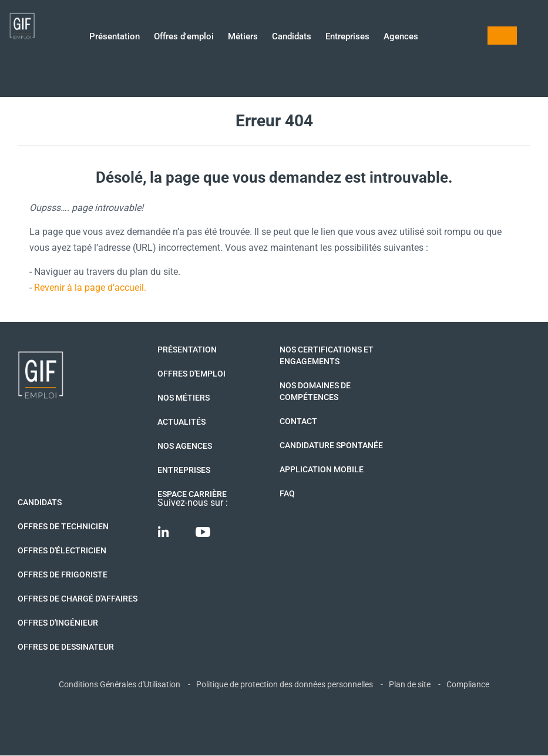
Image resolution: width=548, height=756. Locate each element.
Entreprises (347, 37)
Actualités (181, 422)
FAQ (287, 493)
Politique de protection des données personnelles (285, 684)
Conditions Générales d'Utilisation (120, 684)
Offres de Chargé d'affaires (78, 599)
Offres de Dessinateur (66, 647)
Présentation (115, 37)
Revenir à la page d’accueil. (90, 288)
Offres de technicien (63, 526)
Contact (298, 421)
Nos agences (185, 446)
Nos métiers (184, 398)
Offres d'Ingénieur (58, 623)
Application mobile (322, 469)
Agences (401, 37)
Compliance (468, 684)
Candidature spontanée (331, 445)
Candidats (292, 37)
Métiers (243, 37)
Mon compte (502, 36)
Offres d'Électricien (62, 550)
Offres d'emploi (184, 37)
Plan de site (410, 684)
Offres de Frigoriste (63, 574)
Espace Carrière (192, 494)
